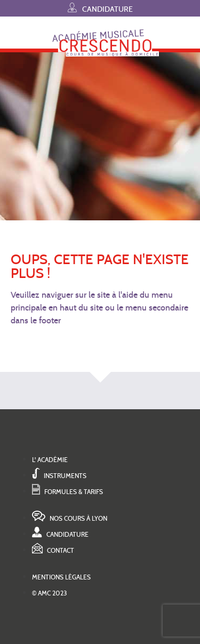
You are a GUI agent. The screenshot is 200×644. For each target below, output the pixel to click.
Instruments (59, 476)
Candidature (100, 7)
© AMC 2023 (50, 593)
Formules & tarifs (67, 492)
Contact (53, 550)
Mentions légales (61, 577)
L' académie (50, 460)
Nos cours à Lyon (70, 518)
